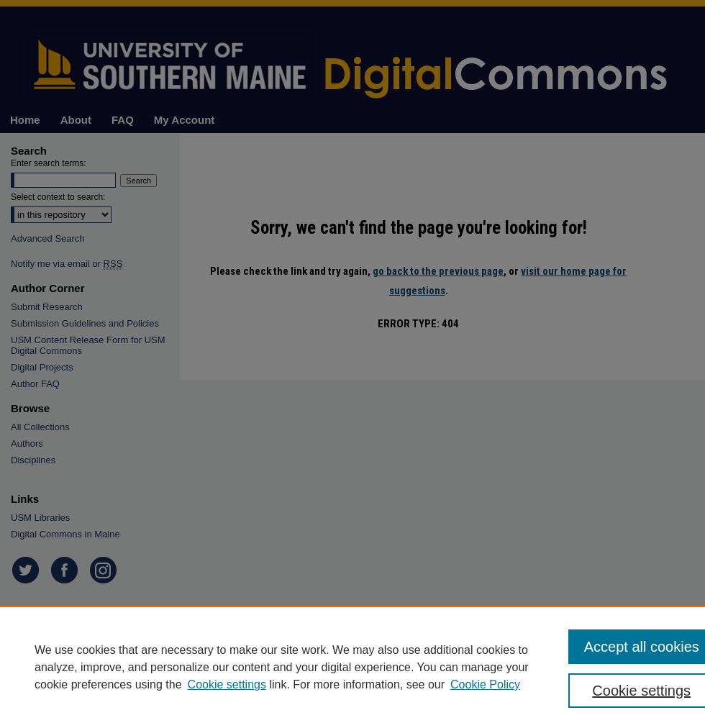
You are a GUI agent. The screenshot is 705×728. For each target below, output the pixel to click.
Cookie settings (227, 684)
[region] (352, 667)
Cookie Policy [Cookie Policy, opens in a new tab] (485, 684)
